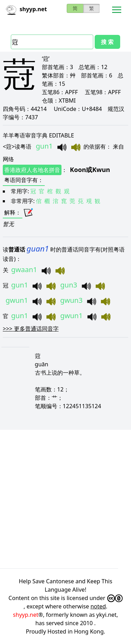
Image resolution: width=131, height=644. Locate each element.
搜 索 (107, 42)
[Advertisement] (65, 498)
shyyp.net (26, 615)
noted (98, 606)
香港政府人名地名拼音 (32, 170)
